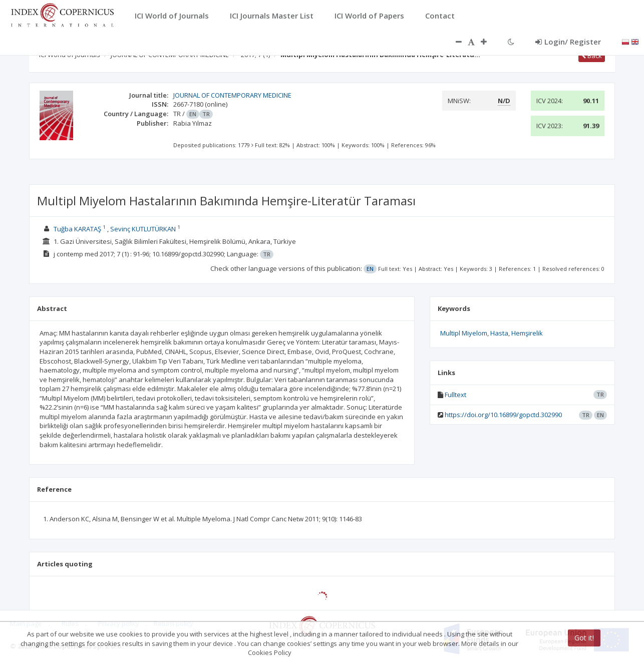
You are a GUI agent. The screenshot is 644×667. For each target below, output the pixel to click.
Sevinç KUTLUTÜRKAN (143, 229)
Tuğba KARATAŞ (77, 229)
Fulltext (455, 395)
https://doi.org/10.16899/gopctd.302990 (503, 415)
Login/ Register (568, 42)
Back (592, 56)
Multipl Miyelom (464, 333)
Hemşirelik (527, 333)
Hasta (499, 333)
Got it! (584, 638)
